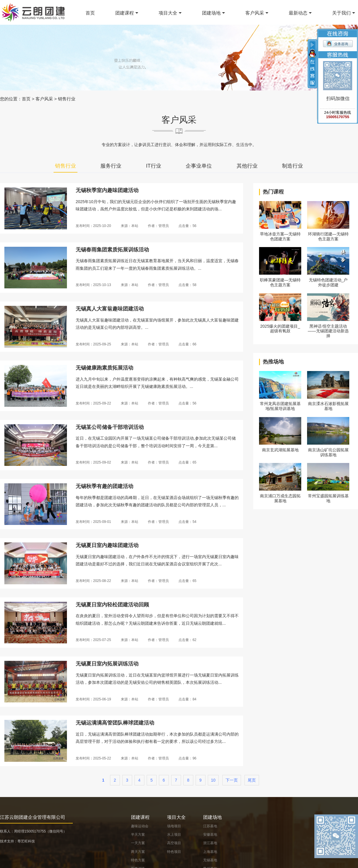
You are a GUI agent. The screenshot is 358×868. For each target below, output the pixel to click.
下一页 (232, 780)
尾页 (252, 780)
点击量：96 (187, 758)
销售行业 (67, 99)
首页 (90, 13)
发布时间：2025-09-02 (93, 462)
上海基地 (210, 852)
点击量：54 (187, 522)
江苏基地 (210, 826)
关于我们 (341, 13)
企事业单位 (199, 166)
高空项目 (174, 843)
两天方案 (138, 852)
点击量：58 (187, 285)
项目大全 (168, 13)
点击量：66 (187, 344)
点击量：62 (187, 640)
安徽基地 (210, 835)
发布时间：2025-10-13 (93, 285)
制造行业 (293, 166)
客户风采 (255, 13)
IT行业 (154, 166)
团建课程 (125, 13)
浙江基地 (210, 843)
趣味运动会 (140, 826)
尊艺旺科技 (26, 841)
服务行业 (111, 166)
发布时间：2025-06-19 (93, 699)
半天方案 (138, 835)
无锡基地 (210, 860)
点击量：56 (187, 226)
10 (213, 780)
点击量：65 (187, 462)
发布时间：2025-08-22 (93, 581)
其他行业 (247, 166)
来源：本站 (130, 226)
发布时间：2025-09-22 (93, 403)
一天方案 (138, 843)
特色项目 (174, 852)
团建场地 (211, 13)
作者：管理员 (158, 226)
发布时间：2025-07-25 (93, 640)
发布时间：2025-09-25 (93, 344)
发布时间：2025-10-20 (93, 226)
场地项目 (174, 826)
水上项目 (174, 835)
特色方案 (138, 860)
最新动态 (298, 13)
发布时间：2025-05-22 (93, 758)
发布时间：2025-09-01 (93, 522)
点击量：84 (187, 699)
